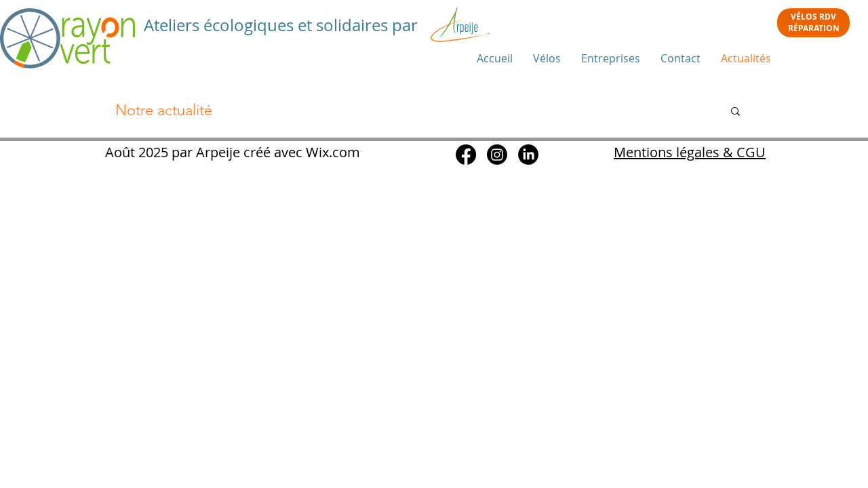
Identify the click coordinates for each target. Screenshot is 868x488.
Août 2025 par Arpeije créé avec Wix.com (231, 152)
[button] (735, 112)
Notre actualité (164, 110)
